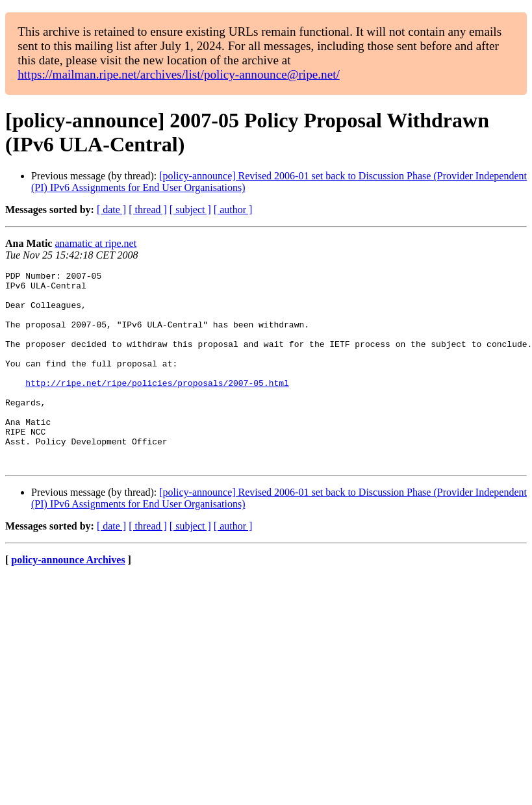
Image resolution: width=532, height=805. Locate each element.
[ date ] (111, 210)
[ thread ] (148, 210)
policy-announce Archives (68, 599)
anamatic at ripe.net (95, 243)
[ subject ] (190, 210)
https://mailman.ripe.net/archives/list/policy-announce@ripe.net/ (179, 74)
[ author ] (233, 210)
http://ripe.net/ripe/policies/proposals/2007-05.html (157, 406)
